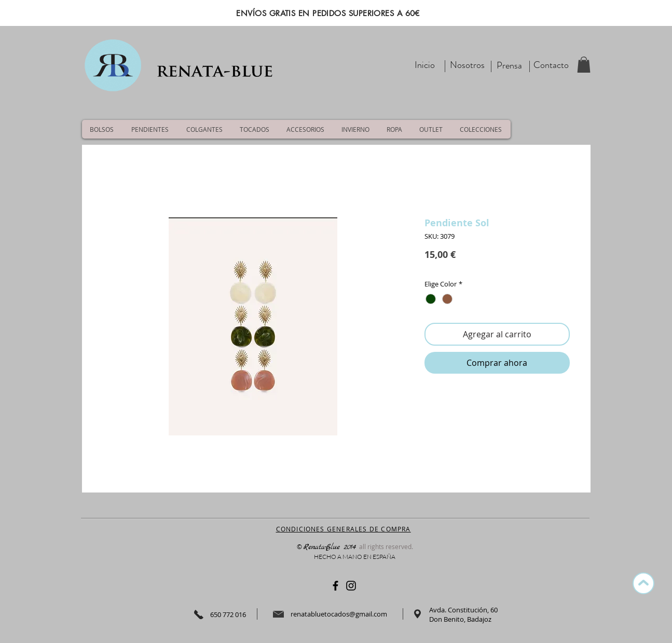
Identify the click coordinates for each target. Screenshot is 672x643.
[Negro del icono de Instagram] (351, 586)
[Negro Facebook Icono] (335, 586)
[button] (584, 65)
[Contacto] (551, 65)
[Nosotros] (467, 65)
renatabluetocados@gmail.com (339, 614)
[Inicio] (425, 65)
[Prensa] (510, 66)
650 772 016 (228, 614)
